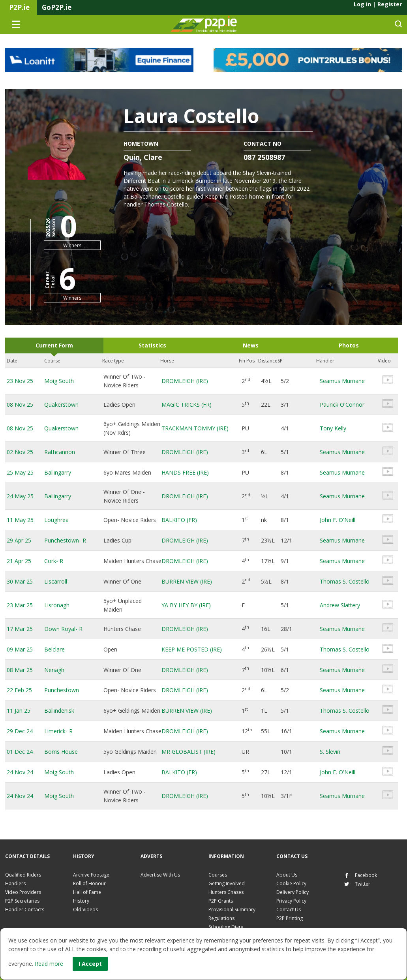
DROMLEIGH (185, 381)
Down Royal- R (63, 629)
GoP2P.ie (57, 7)
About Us (287, 875)
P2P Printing (290, 918)
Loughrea (56, 520)
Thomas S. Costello (345, 581)
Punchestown (62, 690)
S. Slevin (330, 752)
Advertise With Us (160, 875)
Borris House (61, 752)
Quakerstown (61, 405)
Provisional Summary (232, 910)
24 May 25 (20, 496)
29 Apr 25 (19, 540)
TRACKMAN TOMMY (195, 428)
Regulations (221, 918)
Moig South (59, 381)
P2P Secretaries (22, 901)
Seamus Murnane (342, 381)
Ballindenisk (59, 711)
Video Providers (23, 892)
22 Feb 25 (19, 690)
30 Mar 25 (20, 581)
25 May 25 (20, 472)
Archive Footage (91, 875)
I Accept (90, 964)
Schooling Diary (226, 927)
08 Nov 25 (20, 405)
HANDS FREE (185, 472)
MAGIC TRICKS (187, 405)
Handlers (15, 883)
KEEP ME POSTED (192, 649)
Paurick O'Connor (342, 405)
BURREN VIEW (187, 581)
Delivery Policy (293, 892)
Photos (349, 345)
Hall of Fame (87, 892)
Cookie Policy (291, 883)
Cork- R (54, 561)
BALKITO (179, 520)
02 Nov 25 (20, 452)
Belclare (54, 649)
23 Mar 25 (20, 605)
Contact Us (289, 910)
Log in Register (378, 4)
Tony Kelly (333, 428)
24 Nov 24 (20, 772)
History (81, 901)
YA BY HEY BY (186, 605)
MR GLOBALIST (188, 752)
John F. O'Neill (338, 520)
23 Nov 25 (20, 381)
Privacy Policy (291, 901)
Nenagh (54, 670)
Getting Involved (227, 883)
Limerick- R (58, 731)
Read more (49, 964)
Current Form (54, 345)
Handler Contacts (25, 910)
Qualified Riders (23, 875)
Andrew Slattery (340, 605)
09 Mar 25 (20, 649)
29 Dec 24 (20, 731)
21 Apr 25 (19, 561)
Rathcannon (60, 452)
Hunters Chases (226, 892)
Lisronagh (57, 605)
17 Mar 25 (20, 629)
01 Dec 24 (20, 752)
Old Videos (85, 910)
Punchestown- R (65, 540)
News (251, 345)
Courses (218, 875)
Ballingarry (58, 472)
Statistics (152, 345)
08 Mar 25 (20, 670)
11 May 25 (20, 520)
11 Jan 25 (19, 711)
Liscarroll (56, 581)
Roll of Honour (89, 883)
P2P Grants (221, 901)
